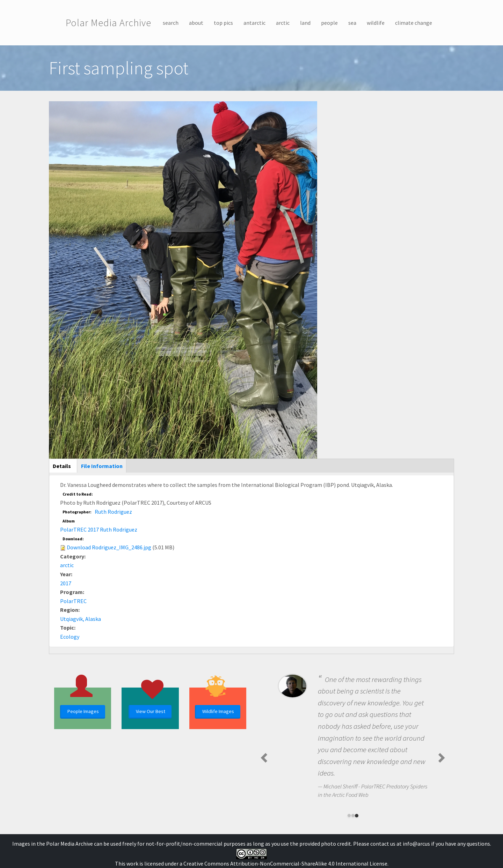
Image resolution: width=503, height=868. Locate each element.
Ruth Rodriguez (113, 512)
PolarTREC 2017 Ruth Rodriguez (99, 529)
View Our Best (151, 711)
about (196, 23)
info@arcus (416, 844)
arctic (283, 23)
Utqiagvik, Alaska (81, 619)
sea (352, 23)
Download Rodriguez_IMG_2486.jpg (109, 547)
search (171, 23)
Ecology (70, 637)
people (329, 23)
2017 (66, 583)
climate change (414, 23)
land (305, 23)
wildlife (376, 23)
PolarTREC (73, 601)
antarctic (254, 23)
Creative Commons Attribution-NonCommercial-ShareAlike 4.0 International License (285, 863)
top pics (223, 23)
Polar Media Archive (108, 23)
